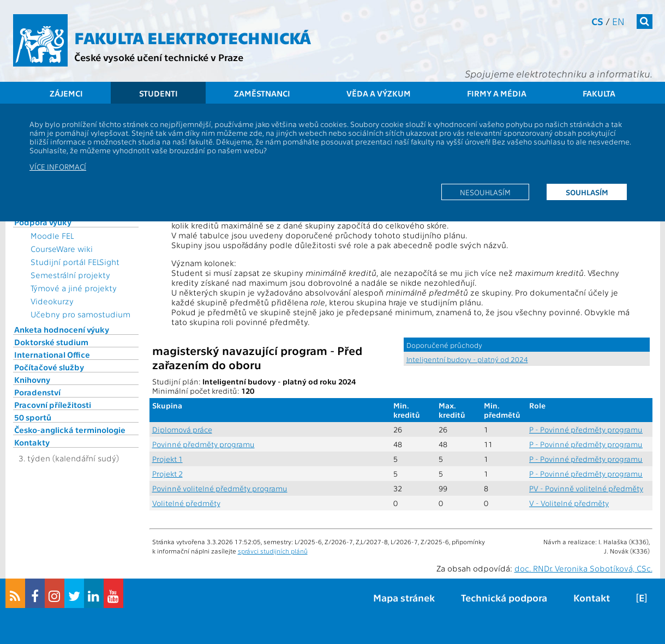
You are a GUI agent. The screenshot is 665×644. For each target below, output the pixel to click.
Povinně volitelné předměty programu (220, 488)
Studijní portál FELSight (75, 262)
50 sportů (33, 417)
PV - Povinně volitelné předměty (586, 488)
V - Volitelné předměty (569, 503)
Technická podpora (504, 597)
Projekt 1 (167, 459)
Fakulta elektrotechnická (193, 37)
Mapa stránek (404, 597)
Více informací (58, 166)
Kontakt (592, 597)
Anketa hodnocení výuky (62, 329)
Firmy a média (497, 93)
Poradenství (37, 392)
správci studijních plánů (273, 551)
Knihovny (32, 380)
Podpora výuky (43, 222)
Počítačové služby (49, 367)
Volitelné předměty (186, 503)
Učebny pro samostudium (80, 314)
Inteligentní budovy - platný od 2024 (467, 359)
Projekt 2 (167, 474)
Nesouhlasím (485, 192)
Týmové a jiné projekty (74, 288)
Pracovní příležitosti (53, 405)
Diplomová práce (182, 429)
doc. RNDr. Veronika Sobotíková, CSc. (583, 568)
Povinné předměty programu (203, 444)
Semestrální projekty (70, 275)
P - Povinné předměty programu (586, 429)
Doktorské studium (51, 342)
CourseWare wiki (62, 249)
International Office (52, 354)
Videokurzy (52, 301)
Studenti (158, 93)
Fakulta (599, 93)
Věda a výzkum (379, 93)
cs (597, 21)
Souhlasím (587, 192)
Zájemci (66, 93)
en (618, 21)
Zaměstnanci (262, 93)
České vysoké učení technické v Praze (159, 57)
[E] (642, 597)
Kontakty (32, 442)
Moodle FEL (52, 236)
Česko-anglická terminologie (70, 430)
